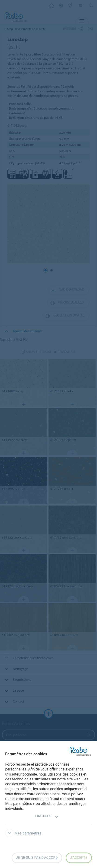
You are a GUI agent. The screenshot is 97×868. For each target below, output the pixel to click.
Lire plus (47, 817)
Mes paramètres (23, 833)
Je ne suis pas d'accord (37, 858)
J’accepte (79, 858)
